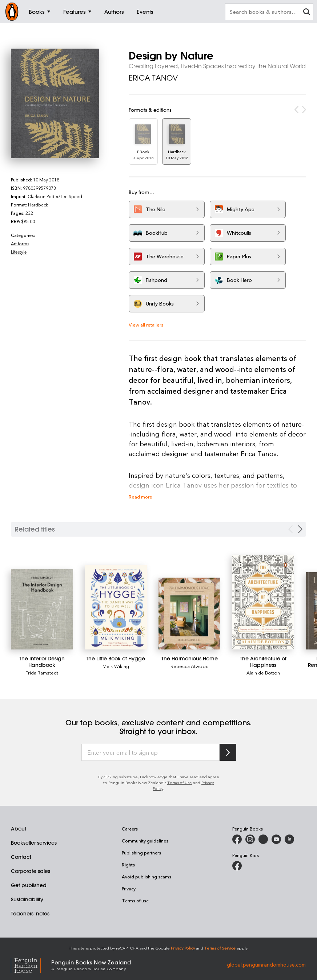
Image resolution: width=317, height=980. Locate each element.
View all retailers (146, 325)
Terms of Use (180, 782)
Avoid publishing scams (147, 877)
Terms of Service (220, 948)
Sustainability (27, 899)
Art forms (20, 243)
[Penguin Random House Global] (31, 965)
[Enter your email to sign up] (151, 753)
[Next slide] (300, 529)
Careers (130, 829)
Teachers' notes (30, 914)
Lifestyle (19, 252)
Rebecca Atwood (190, 666)
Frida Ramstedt (42, 673)
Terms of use (135, 901)
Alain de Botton (263, 673)
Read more (141, 497)
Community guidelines (145, 841)
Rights (128, 865)
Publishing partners (141, 853)
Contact (21, 857)
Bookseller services (34, 843)
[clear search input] (306, 13)
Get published (29, 885)
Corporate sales (31, 871)
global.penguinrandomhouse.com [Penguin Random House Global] (266, 965)
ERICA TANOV (153, 78)
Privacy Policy (183, 948)
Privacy (129, 889)
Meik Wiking (116, 666)
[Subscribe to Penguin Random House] (228, 752)
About (19, 829)
